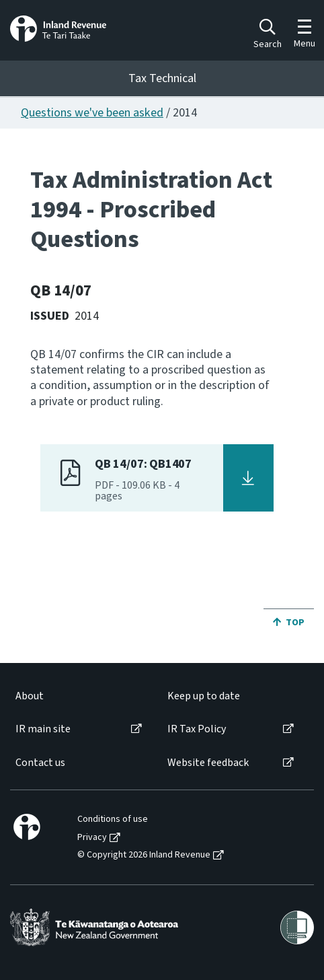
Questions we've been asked (92, 113)
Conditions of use (113, 819)
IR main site (43, 729)
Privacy (92, 838)
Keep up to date (204, 696)
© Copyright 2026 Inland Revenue (144, 855)
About (30, 696)
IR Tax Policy (197, 729)
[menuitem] (78, 696)
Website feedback (208, 763)
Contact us (40, 763)
